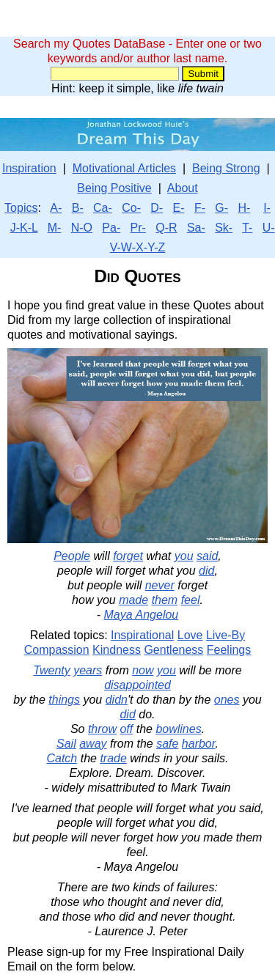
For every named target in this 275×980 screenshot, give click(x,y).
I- (267, 208)
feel (191, 600)
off (126, 729)
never (160, 585)
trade (113, 758)
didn (117, 700)
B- (78, 208)
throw (102, 729)
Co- (131, 208)
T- (247, 228)
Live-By (225, 635)
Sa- (196, 228)
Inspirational (142, 635)
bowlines (178, 729)
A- (56, 208)
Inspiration (29, 168)
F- (200, 208)
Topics (21, 208)
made (133, 600)
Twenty (51, 670)
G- (221, 208)
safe (167, 744)
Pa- (111, 228)
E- (179, 208)
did (206, 571)
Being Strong (226, 168)
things (64, 700)
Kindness (117, 650)
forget (128, 556)
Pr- (138, 228)
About (183, 188)
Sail (66, 744)
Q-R (166, 228)
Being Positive (114, 188)
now (143, 670)
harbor (199, 744)
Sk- (224, 228)
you (184, 556)
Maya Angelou (142, 615)
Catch (62, 758)
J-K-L (24, 228)
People (72, 556)
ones (227, 700)
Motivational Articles (124, 168)
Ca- (103, 208)
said (207, 556)
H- (244, 208)
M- (55, 228)
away (93, 744)
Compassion (57, 650)
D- (157, 208)
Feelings (229, 650)
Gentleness (173, 650)
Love (190, 635)
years (88, 670)
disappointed (137, 685)
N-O (82, 228)
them (165, 600)
